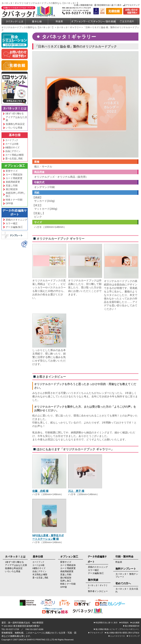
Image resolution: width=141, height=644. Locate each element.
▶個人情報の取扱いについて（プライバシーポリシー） (117, 629)
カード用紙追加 (14, 175)
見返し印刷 (12, 186)
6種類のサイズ (12, 147)
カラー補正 (12, 223)
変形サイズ (12, 171)
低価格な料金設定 (15, 124)
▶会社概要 (135, 623)
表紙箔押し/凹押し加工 (16, 194)
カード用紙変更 (14, 178)
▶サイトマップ (133, 636)
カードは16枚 (12, 144)
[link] (11, 247)
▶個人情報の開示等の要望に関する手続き (122, 633)
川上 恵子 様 (76, 491)
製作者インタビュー (98, 591)
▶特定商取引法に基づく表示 (106, 623)
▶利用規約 (124, 623)
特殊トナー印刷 (14, 200)
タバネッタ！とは (15, 108)
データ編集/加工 (14, 227)
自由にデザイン (13, 151)
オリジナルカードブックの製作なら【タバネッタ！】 (28, 27)
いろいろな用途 (14, 128)
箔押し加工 (66, 581)
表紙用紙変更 (13, 182)
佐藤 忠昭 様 (40, 491)
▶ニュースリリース (117, 636)
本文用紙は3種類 (40, 575)
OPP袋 (9, 203)
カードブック (12, 140)
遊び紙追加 (12, 189)
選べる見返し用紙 (14, 159)
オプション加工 (15, 166)
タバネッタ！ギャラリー (69, 27)
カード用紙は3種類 (14, 155)
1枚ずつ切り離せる (14, 113)
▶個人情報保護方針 (131, 626)
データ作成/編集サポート (15, 212)
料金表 (119, 562)
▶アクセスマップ (95, 633)
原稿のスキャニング (16, 220)
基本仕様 (15, 135)
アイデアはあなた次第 (16, 119)
